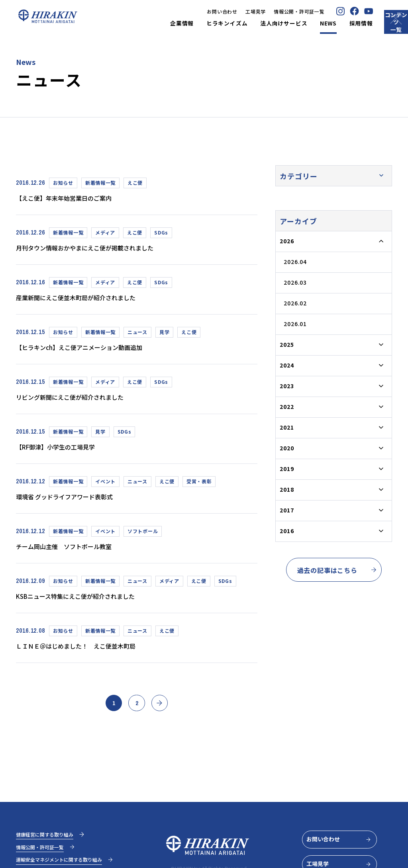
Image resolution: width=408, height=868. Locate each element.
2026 (287, 241)
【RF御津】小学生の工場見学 (61, 448)
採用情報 (334, 23)
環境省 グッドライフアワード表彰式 (71, 499)
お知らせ (63, 183)
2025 (287, 344)
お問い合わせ (195, 11)
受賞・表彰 (199, 483)
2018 (287, 489)
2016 (287, 531)
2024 (287, 365)
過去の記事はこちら (337, 570)
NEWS (301, 23)
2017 (287, 510)
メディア (105, 233)
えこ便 (135, 183)
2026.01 (295, 324)
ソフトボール (143, 533)
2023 (287, 386)
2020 (287, 448)
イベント (105, 483)
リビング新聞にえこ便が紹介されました (76, 398)
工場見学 (229, 11)
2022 (287, 407)
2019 (287, 469)
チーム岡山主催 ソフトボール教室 (70, 549)
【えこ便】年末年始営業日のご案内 (70, 198)
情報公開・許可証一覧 (272, 11)
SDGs (161, 233)
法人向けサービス (257, 23)
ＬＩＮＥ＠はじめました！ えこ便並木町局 (83, 649)
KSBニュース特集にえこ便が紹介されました (83, 598)
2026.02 (295, 303)
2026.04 (295, 262)
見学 (164, 333)
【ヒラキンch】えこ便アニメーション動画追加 (87, 348)
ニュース (137, 333)
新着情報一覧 (100, 183)
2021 (287, 427)
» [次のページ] (167, 709)
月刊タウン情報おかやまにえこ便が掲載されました (93, 248)
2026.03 (295, 282)
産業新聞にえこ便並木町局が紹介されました (83, 298)
